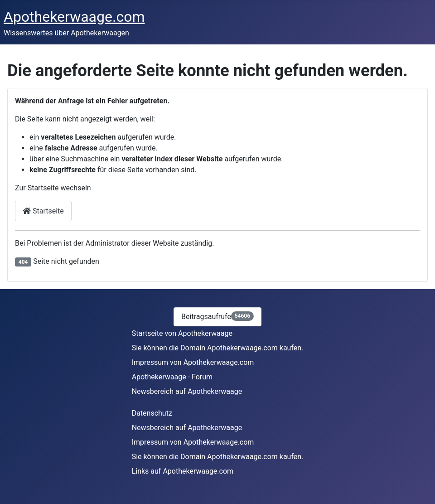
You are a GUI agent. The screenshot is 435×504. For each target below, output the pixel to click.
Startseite (43, 211)
